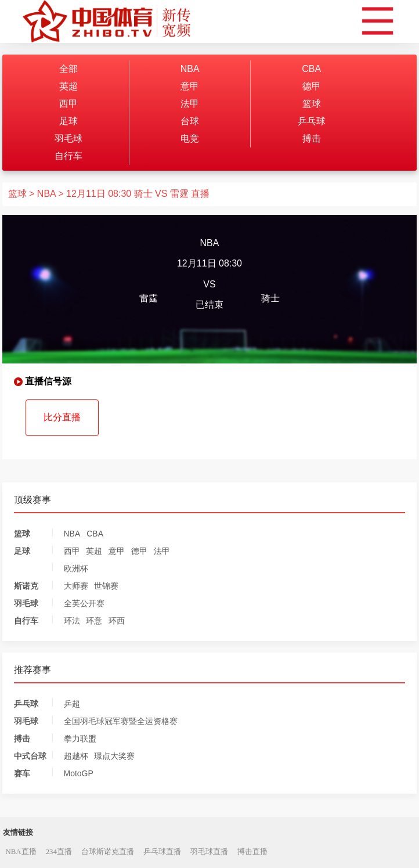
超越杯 (76, 756)
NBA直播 (21, 852)
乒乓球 (312, 121)
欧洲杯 (76, 568)
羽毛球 (68, 138)
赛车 (22, 773)
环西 (117, 621)
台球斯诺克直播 (108, 852)
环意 (94, 621)
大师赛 (76, 586)
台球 (190, 121)
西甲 (68, 104)
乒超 (72, 704)
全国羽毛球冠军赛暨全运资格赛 (121, 721)
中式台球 (30, 756)
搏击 (312, 138)
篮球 (312, 104)
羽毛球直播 (209, 852)
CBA (311, 69)
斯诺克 (26, 586)
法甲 (190, 104)
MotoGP (79, 773)
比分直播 (62, 417)
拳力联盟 (80, 739)
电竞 (190, 138)
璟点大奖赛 (114, 756)
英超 (68, 86)
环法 (72, 621)
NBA (190, 69)
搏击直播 (252, 852)
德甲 (312, 86)
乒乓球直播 (162, 852)
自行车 (68, 156)
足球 (68, 121)
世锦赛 (106, 586)
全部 (68, 69)
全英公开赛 (84, 603)
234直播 (59, 852)
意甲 (190, 86)
